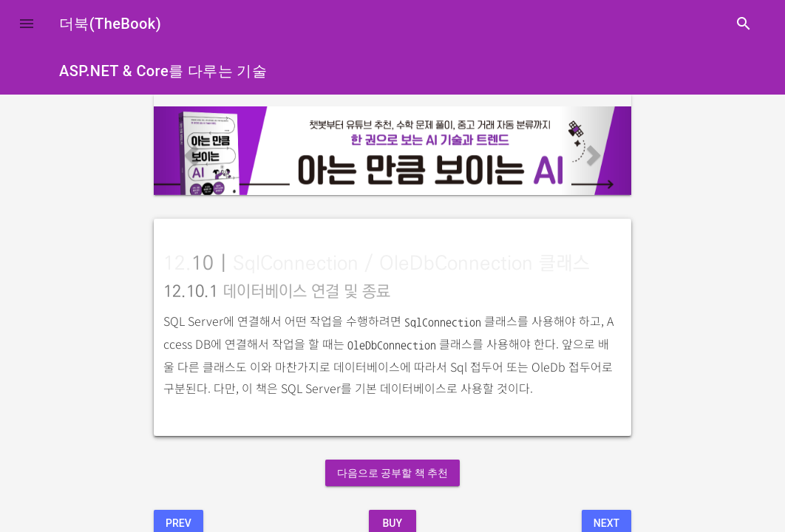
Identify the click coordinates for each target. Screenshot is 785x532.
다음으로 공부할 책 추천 (392, 473)
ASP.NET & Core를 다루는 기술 (163, 71)
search (744, 24)
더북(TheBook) (110, 24)
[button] (27, 24)
